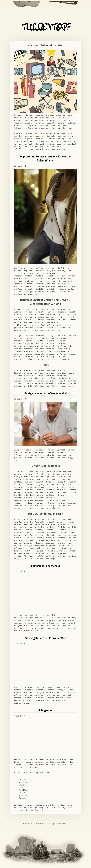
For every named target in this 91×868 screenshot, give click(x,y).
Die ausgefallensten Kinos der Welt (46, 638)
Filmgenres (46, 710)
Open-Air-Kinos (41, 134)
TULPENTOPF (45, 28)
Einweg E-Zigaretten (29, 338)
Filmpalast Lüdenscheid (45, 566)
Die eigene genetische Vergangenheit (46, 394)
